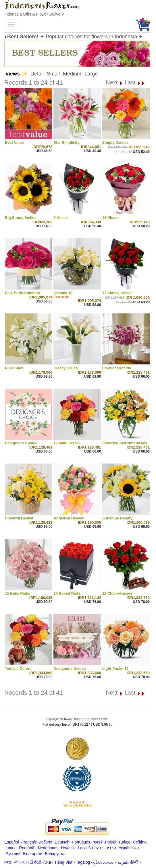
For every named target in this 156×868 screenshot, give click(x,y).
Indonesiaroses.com (91, 719)
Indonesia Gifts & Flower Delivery (34, 14)
